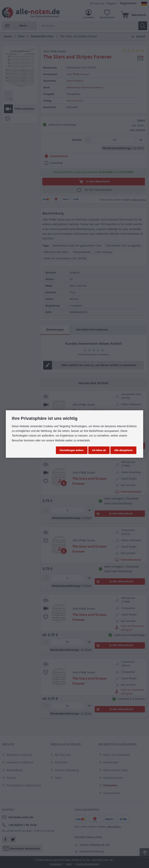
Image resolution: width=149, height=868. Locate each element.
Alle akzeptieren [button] (123, 450)
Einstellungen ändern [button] (72, 450)
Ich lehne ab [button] (99, 450)
